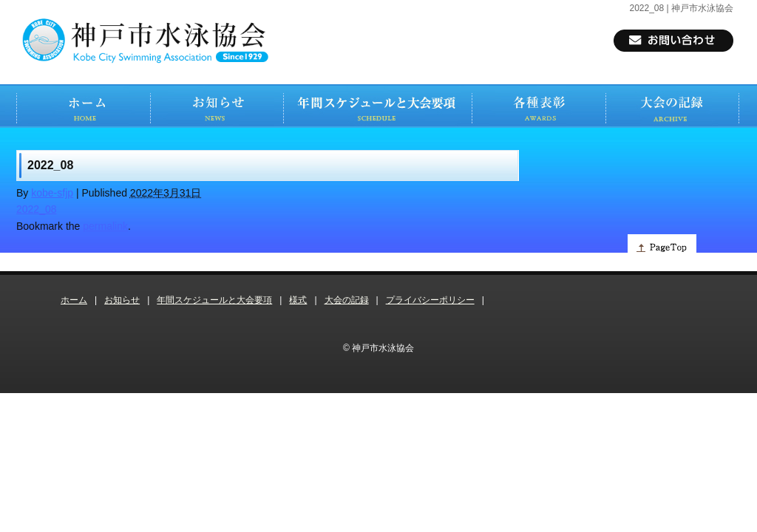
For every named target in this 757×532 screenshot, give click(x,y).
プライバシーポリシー (430, 300)
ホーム (74, 300)
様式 (298, 300)
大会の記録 (347, 300)
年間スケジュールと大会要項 (214, 300)
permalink (105, 226)
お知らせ (122, 300)
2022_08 (37, 209)
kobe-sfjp (52, 193)
